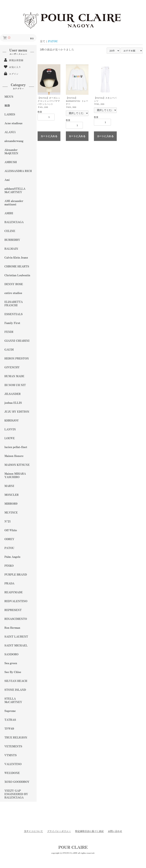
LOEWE (10, 438)
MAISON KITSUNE (17, 465)
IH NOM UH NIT (15, 385)
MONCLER (12, 495)
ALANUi (10, 132)
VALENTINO (13, 764)
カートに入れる (49, 136)
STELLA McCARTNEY (13, 700)
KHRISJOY (12, 420)
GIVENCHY (12, 367)
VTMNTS (11, 755)
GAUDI (9, 349)
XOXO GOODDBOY (17, 782)
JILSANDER (13, 394)
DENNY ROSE (14, 284)
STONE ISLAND (15, 690)
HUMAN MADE (14, 376)
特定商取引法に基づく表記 (89, 831)
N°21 (8, 521)
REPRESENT (13, 610)
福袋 (7, 105)
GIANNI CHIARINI (17, 341)
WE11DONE (12, 773)
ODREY (9, 539)
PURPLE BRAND (16, 574)
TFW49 (9, 728)
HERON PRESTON (17, 358)
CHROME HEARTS (17, 266)
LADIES (10, 114)
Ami (7, 180)
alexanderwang (14, 141)
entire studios (13, 293)
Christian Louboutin (17, 275)
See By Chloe (13, 672)
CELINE (10, 231)
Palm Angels (12, 557)
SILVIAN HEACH (16, 681)
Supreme (10, 711)
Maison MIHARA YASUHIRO (15, 475)
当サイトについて (33, 831)
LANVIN (10, 429)
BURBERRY (12, 240)
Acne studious (13, 123)
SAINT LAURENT (16, 636)
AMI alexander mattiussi (14, 202)
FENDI (9, 332)
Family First (12, 323)
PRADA (9, 583)
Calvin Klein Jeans (16, 257)
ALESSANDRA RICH (18, 171)
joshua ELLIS (13, 403)
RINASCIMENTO (16, 619)
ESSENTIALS (14, 314)
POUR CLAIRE (73, 847)
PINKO (9, 565)
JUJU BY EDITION (17, 411)
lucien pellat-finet (16, 447)
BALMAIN (11, 248)
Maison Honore (14, 456)
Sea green (11, 663)
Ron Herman (12, 628)
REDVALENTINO (16, 601)
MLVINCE (11, 512)
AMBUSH (11, 162)
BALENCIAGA (14, 222)
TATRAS (10, 720)
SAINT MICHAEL (16, 645)
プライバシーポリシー (59, 831)
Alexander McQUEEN (11, 151)
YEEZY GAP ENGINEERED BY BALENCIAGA (16, 794)
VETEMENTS (13, 746)
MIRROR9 (11, 503)
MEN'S (9, 96)
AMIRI (9, 213)
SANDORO (11, 654)
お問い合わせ (115, 831)
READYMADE (14, 592)
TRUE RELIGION (16, 737)
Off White (11, 530)
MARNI (9, 486)
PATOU (9, 548)
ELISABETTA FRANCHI (14, 303)
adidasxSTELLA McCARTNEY (15, 190)
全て (43, 41)
